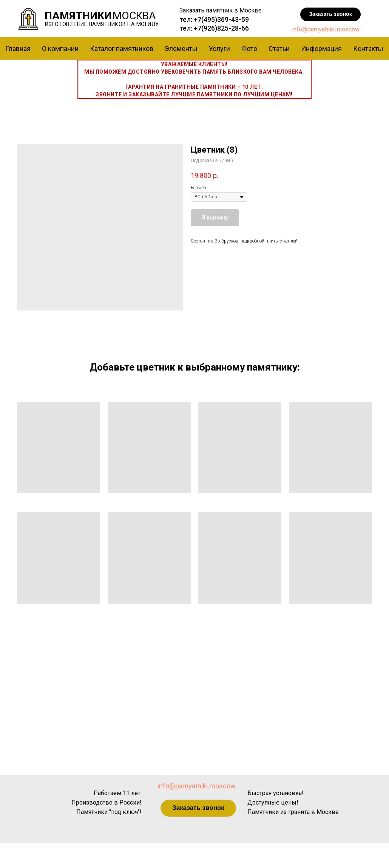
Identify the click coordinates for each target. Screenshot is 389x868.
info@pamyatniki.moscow (326, 29)
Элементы (181, 49)
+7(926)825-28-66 (221, 28)
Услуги (219, 49)
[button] (330, 14)
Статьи (279, 49)
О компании (60, 49)
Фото (249, 49)
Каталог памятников (122, 49)
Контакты (368, 49)
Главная (18, 49)
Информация (321, 49)
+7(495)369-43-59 (221, 19)
